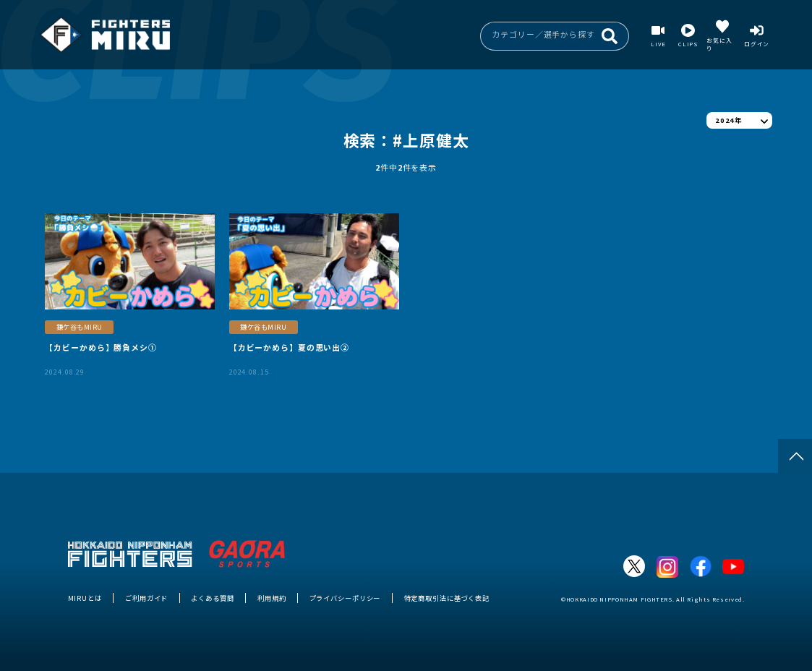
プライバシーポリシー (345, 598)
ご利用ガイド (146, 598)
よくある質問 (212, 598)
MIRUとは (85, 598)
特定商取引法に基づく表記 (447, 598)
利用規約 (272, 598)
